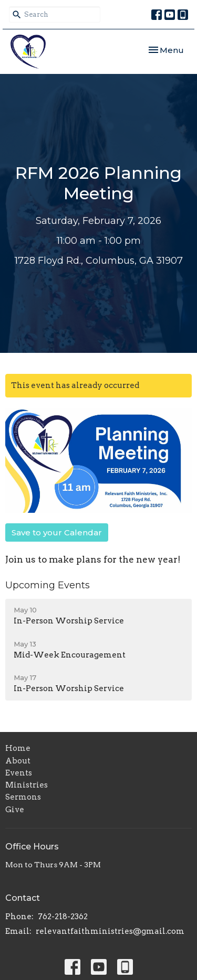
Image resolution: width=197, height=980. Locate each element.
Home (18, 748)
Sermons (23, 797)
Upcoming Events (48, 585)
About (18, 761)
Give (15, 810)
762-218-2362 (63, 917)
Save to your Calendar (57, 532)
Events (19, 773)
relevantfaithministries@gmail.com (110, 931)
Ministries (27, 785)
